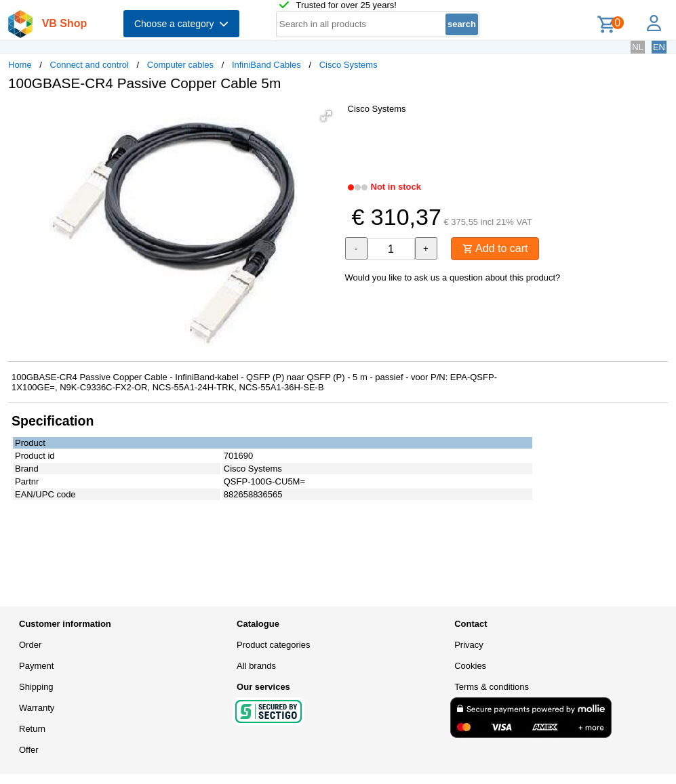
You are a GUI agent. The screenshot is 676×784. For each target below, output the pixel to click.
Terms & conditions (492, 687)
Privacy (469, 645)
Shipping (36, 687)
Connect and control (90, 65)
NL (638, 47)
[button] (326, 116)
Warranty (37, 708)
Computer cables (180, 65)
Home (20, 65)
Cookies (470, 666)
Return (32, 729)
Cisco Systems (349, 65)
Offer (29, 750)
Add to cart (495, 248)
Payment (36, 666)
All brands (256, 666)
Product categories (273, 645)
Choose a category (181, 24)
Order (30, 645)
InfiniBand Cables (266, 65)
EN (659, 47)
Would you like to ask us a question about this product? (453, 277)
